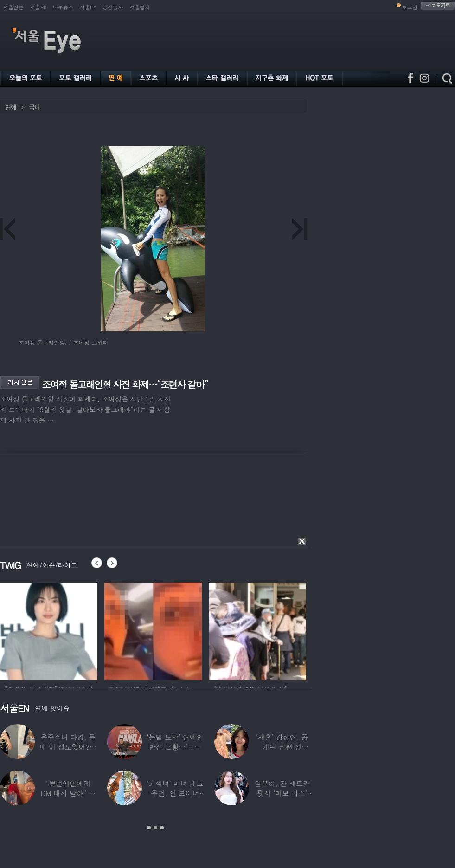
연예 (11, 107)
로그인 (410, 7)
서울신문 (13, 7)
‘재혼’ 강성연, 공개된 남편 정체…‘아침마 (282, 747)
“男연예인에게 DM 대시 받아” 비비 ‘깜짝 (68, 793)
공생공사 (113, 7)
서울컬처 (140, 7)
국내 (34, 107)
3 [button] (162, 828)
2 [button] (155, 828)
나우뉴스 (63, 7)
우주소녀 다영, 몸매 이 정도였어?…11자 (68, 747)
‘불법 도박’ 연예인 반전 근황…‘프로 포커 (175, 747)
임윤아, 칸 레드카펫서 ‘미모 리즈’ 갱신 (282, 793)
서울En (88, 7)
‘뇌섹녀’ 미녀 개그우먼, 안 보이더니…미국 (175, 793)
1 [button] (149, 828)
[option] (49, 630)
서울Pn (38, 7)
